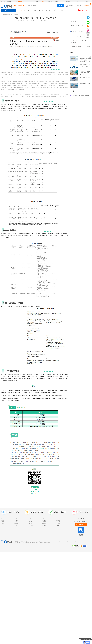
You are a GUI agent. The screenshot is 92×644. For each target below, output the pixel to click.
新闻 (67, 10)
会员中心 (44, 1)
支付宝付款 (31, 525)
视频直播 (58, 524)
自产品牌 (34, 10)
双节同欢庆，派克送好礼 (77, 31)
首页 (21, 10)
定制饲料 (58, 520)
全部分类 (5, 10)
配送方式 (16, 518)
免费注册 (20, 1)
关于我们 (2, 520)
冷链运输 (16, 525)
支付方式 (30, 518)
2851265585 (72, 1)
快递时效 (44, 524)
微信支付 (30, 524)
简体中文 (81, 536)
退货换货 (44, 525)
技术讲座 (58, 525)
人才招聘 (2, 524)
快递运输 (16, 524)
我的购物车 (88, 6)
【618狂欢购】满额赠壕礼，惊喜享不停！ (81, 47)
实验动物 (49, 10)
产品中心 (27, 10)
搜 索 (61, 6)
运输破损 (44, 522)
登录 (14, 1)
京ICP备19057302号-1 (34, 543)
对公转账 (30, 520)
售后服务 (44, 518)
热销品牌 (41, 10)
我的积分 (77, 6)
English (81, 534)
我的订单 (38, 1)
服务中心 (2, 518)
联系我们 (50, 1)
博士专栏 (58, 522)
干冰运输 (16, 522)
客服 (62, 10)
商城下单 (2, 525)
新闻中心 (16, 15)
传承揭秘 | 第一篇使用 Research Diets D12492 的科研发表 (85, 73)
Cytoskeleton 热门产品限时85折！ (79, 36)
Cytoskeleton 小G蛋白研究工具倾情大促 (81, 95)
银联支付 (30, 522)
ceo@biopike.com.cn (48, 543)
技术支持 (56, 10)
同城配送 (16, 520)
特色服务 (58, 518)
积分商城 (73, 10)
